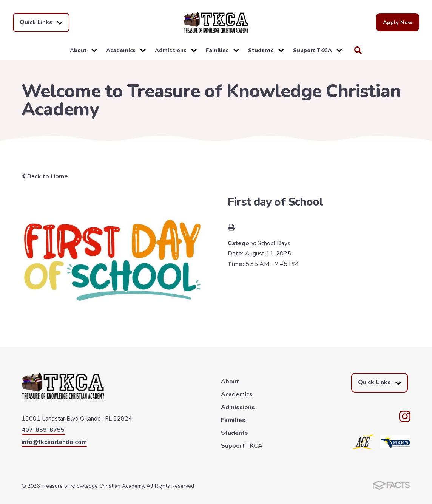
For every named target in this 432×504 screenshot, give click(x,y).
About (83, 50)
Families (222, 50)
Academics (126, 50)
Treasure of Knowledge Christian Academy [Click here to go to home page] (216, 22)
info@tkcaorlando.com (54, 442)
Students (266, 50)
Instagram (405, 416)
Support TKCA (318, 50)
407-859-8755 (43, 430)
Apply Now (398, 22)
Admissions (176, 50)
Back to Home (45, 176)
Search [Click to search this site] (358, 50)
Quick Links (41, 22)
